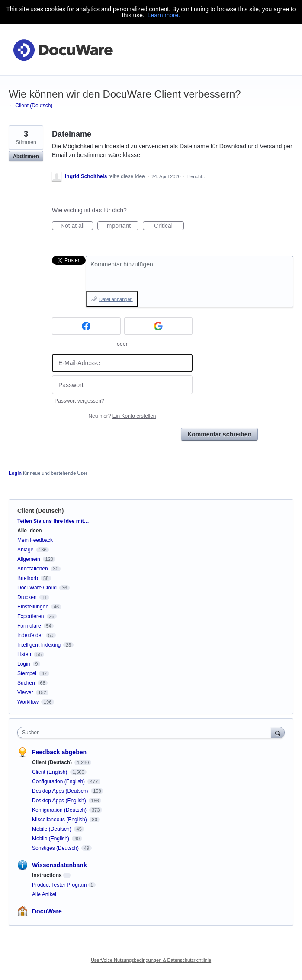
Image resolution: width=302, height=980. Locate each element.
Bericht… (197, 176)
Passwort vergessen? (79, 401)
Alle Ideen (30, 531)
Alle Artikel (44, 894)
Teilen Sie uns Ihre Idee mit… (53, 521)
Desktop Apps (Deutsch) (61, 791)
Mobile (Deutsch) (52, 829)
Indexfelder (30, 635)
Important (122, 226)
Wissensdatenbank (59, 865)
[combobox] (146, 733)
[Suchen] (278, 732)
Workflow (28, 702)
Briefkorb (28, 578)
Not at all (77, 226)
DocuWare (47, 911)
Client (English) (50, 772)
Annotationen (33, 569)
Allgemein (29, 559)
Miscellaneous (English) (60, 820)
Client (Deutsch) (40, 511)
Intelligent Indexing (39, 645)
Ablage (25, 550)
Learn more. (164, 15)
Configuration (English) (59, 781)
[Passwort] (122, 385)
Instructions (47, 875)
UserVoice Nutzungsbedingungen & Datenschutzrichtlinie (151, 960)
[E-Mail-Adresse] (122, 363)
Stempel (27, 673)
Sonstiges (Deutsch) (56, 848)
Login (15, 473)
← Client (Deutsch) (31, 106)
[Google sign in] (159, 326)
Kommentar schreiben (219, 434)
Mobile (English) (51, 839)
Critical (169, 226)
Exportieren (31, 616)
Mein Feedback (35, 540)
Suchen (26, 683)
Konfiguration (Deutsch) (60, 810)
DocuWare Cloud (37, 588)
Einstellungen (33, 607)
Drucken (27, 597)
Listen (24, 654)
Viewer (25, 692)
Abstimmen (26, 156)
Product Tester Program (59, 885)
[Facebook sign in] (86, 326)
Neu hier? (122, 416)
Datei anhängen (116, 299)
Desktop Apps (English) (60, 801)
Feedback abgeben (59, 752)
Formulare (29, 626)
